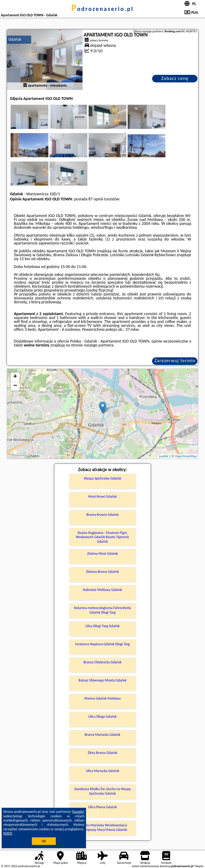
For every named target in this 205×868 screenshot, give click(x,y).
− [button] (15, 386)
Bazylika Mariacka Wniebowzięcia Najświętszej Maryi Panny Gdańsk (103, 827)
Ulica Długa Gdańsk (102, 716)
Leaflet (164, 456)
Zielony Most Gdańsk (102, 554)
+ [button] (15, 377)
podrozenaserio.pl (102, 9)
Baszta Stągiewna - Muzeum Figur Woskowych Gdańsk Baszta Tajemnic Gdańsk (103, 537)
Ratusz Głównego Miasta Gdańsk (103, 680)
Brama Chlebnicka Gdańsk (102, 662)
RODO (8, 833)
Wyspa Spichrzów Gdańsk (102, 478)
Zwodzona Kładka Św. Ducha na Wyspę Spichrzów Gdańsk (103, 791)
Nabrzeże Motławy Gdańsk (102, 590)
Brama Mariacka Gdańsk (102, 735)
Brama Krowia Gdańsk (102, 515)
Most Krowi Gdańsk (102, 496)
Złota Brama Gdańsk (102, 753)
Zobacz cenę (175, 78)
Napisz (199, 866)
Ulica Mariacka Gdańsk (102, 771)
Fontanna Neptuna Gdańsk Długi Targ (103, 644)
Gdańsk (15, 39)
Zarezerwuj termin (175, 361)
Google (78, 812)
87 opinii (96, 199)
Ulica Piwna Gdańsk (102, 807)
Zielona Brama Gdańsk (103, 572)
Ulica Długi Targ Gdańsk (102, 626)
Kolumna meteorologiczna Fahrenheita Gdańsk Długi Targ (102, 610)
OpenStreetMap (186, 456)
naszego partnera (99, 345)
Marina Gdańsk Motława (102, 698)
